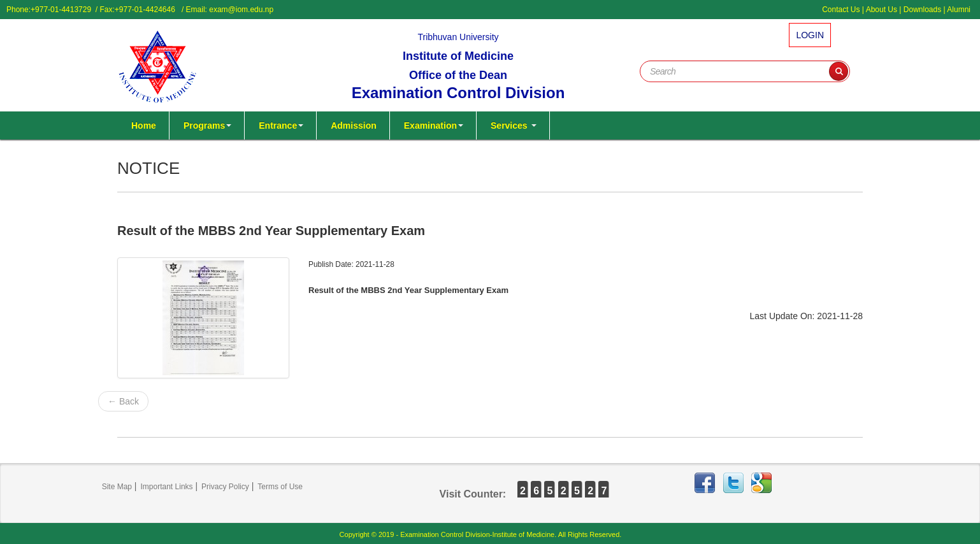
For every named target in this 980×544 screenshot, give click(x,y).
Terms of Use (280, 487)
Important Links (167, 487)
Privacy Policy (225, 487)
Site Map (117, 487)
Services (514, 125)
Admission (354, 125)
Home (144, 125)
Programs (207, 125)
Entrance (281, 125)
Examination (434, 125)
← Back (123, 401)
